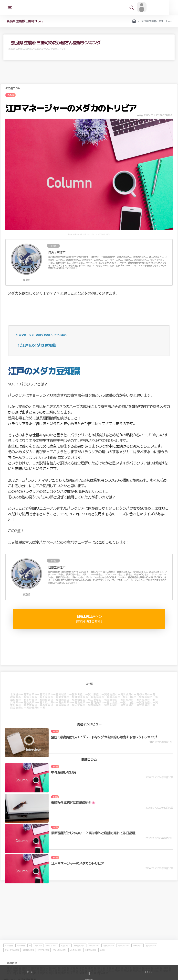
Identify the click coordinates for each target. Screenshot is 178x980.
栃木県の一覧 (147, 695)
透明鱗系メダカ (29, 962)
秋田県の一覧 (83, 695)
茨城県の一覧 (131, 695)
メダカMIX (38, 957)
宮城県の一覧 (67, 695)
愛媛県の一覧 (35, 705)
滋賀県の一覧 (115, 700)
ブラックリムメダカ (12, 962)
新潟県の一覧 (102, 697)
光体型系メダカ (90, 962)
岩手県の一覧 (51, 695)
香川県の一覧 (19, 705)
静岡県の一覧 (67, 700)
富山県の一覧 (118, 697)
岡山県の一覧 (102, 702)
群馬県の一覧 (19, 697)
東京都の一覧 (67, 697)
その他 (102, 962)
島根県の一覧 (86, 702)
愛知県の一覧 (83, 700)
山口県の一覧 (134, 702)
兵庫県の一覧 (19, 702)
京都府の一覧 (131, 700)
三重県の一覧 (99, 700)
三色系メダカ (138, 957)
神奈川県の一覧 (84, 697)
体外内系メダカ (123, 957)
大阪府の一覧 (147, 700)
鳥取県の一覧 (70, 702)
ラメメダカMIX (51, 957)
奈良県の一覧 (35, 702)
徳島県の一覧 (150, 702)
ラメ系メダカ (94, 957)
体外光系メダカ (108, 957)
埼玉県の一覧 (35, 697)
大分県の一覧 (131, 705)
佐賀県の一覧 (83, 705)
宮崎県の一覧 (147, 705)
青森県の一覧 (35, 695)
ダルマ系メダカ (44, 962)
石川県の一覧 (134, 697)
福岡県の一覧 (67, 705)
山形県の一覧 (99, 695)
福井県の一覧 (150, 697)
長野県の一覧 (35, 700)
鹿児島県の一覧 (20, 708)
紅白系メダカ (151, 957)
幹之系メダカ (65, 957)
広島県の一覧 (118, 702)
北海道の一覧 (19, 695)
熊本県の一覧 (115, 705)
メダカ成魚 (9, 957)
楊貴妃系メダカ (80, 957)
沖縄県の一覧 (37, 708)
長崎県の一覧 (99, 705)
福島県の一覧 (115, 695)
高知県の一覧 (51, 705)
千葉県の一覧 (51, 697)
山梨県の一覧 (19, 700)
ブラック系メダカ (60, 962)
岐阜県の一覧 (51, 700)
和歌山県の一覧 (52, 702)
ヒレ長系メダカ (76, 962)
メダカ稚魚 (21, 957)
